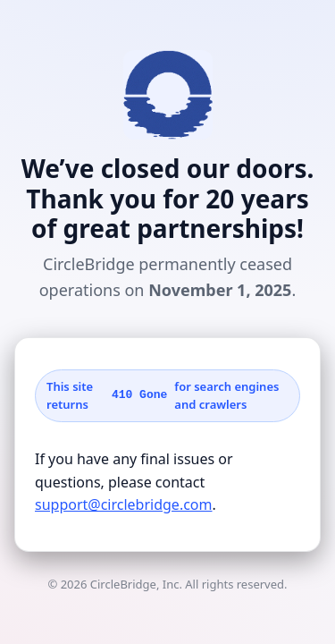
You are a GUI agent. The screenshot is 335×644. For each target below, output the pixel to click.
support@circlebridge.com (124, 504)
